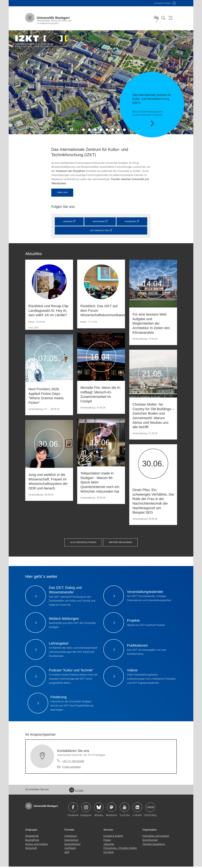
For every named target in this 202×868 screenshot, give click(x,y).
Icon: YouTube (125, 809)
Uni (162, 3)
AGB (67, 853)
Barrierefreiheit (72, 845)
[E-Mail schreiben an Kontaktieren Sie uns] (69, 768)
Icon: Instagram (86, 809)
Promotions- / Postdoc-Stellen (120, 849)
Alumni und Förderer (37, 845)
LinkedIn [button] (68, 222)
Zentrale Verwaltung (154, 845)
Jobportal (109, 845)
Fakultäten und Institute (156, 837)
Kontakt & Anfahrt (113, 837)
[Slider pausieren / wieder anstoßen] (72, 130)
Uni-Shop (109, 853)
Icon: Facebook (73, 809)
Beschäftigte (32, 841)
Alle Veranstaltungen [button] (149, 534)
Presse (107, 841)
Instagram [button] (99, 222)
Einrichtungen (150, 841)
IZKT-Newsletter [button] (100, 231)
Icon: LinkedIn (137, 809)
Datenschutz (71, 841)
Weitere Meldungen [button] (101, 544)
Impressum (71, 837)
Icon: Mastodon (112, 809)
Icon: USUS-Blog (150, 809)
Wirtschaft (31, 849)
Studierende (32, 837)
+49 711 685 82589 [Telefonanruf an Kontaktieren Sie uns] (73, 762)
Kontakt (76, 792)
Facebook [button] (130, 222)
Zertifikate (70, 849)
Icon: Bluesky (99, 809)
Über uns (62, 192)
